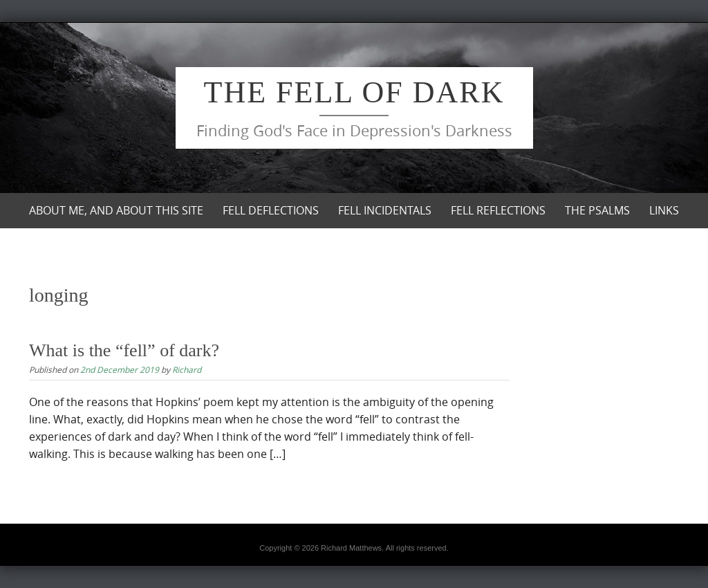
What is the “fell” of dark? (124, 350)
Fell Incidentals (385, 210)
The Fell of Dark (354, 92)
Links (664, 210)
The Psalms (597, 210)
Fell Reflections (498, 210)
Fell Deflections (271, 210)
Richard (187, 369)
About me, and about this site (116, 210)
